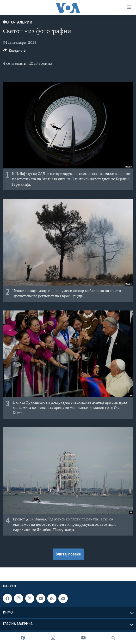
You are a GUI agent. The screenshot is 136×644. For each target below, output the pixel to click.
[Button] (14, 52)
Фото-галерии (18, 22)
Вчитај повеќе (68, 554)
